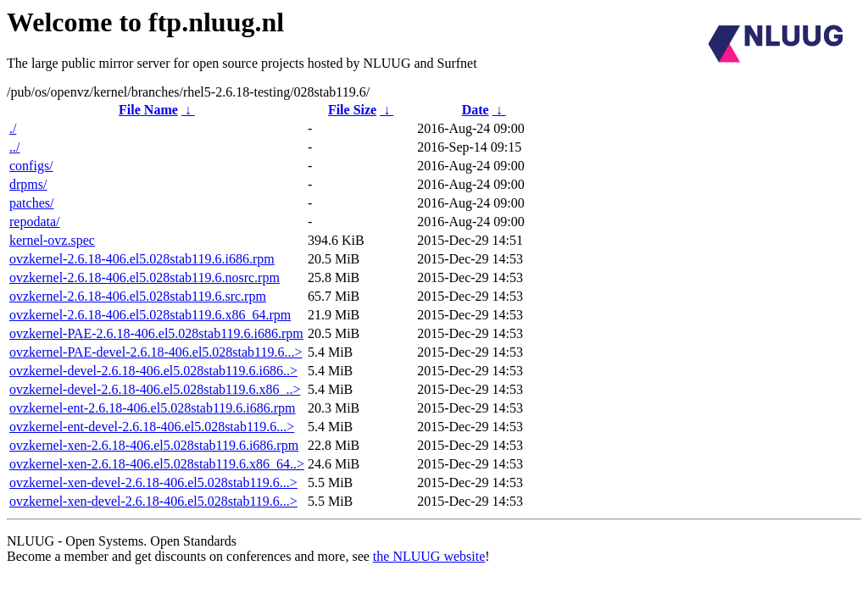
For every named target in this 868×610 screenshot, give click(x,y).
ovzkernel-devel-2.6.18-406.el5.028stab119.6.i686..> (153, 371)
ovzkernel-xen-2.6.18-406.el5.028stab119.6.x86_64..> (157, 464)
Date (476, 110)
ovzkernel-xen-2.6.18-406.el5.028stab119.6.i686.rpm (154, 445)
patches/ (31, 203)
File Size (352, 110)
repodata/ (35, 222)
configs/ (31, 166)
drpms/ (28, 184)
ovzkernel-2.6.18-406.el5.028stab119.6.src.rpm (138, 296)
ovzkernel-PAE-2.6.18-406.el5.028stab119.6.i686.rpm (156, 333)
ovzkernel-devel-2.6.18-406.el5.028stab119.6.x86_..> (155, 389)
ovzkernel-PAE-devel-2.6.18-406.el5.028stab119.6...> (156, 352)
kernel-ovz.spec (52, 240)
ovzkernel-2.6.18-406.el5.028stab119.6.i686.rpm (142, 259)
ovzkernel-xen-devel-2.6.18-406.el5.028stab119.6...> (153, 482)
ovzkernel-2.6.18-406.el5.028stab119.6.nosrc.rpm (145, 277)
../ (14, 147)
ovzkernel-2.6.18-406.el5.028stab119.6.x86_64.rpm (150, 315)
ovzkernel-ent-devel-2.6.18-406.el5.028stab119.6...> (152, 427)
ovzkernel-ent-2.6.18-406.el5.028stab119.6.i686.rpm (153, 408)
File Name (148, 110)
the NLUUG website (429, 556)
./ (13, 128)
